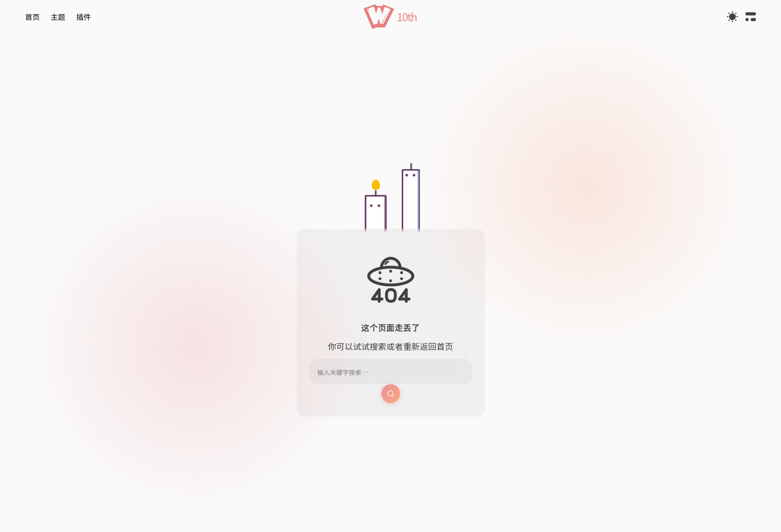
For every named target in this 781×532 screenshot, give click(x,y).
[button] (390, 16)
